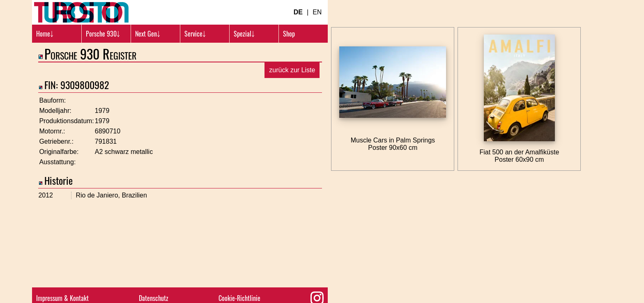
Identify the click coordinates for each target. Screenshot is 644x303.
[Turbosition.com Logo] (81, 12)
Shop (289, 34)
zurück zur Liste (292, 70)
